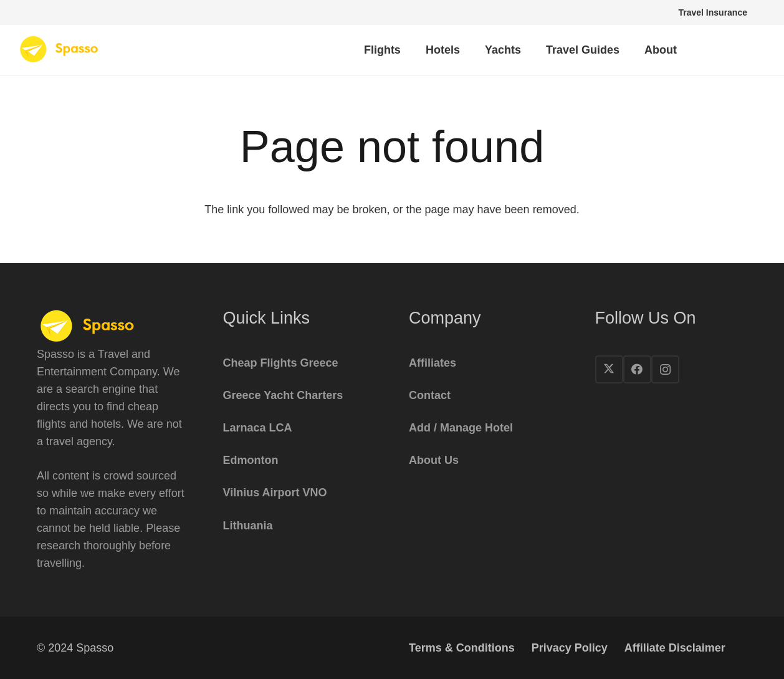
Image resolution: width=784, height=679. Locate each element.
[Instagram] (665, 369)
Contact (430, 395)
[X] (609, 369)
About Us (434, 460)
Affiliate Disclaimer (675, 648)
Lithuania (248, 526)
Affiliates (433, 363)
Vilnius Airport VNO (275, 493)
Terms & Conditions (462, 648)
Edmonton (251, 460)
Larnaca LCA (258, 428)
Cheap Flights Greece (281, 363)
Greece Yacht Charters (283, 395)
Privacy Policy (570, 648)
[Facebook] (637, 369)
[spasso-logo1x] (60, 50)
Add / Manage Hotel (461, 428)
